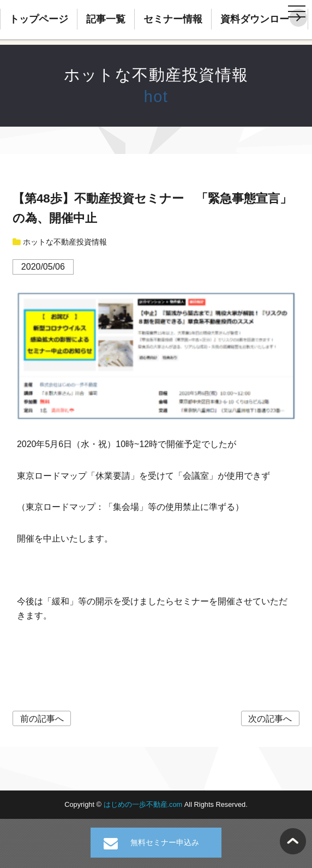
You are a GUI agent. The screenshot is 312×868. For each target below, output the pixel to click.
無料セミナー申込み (165, 842)
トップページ (39, 19)
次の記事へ (270, 719)
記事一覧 (106, 19)
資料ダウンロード (260, 19)
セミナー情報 (173, 19)
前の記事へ (42, 719)
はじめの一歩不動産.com (144, 804)
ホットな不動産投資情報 (156, 75)
